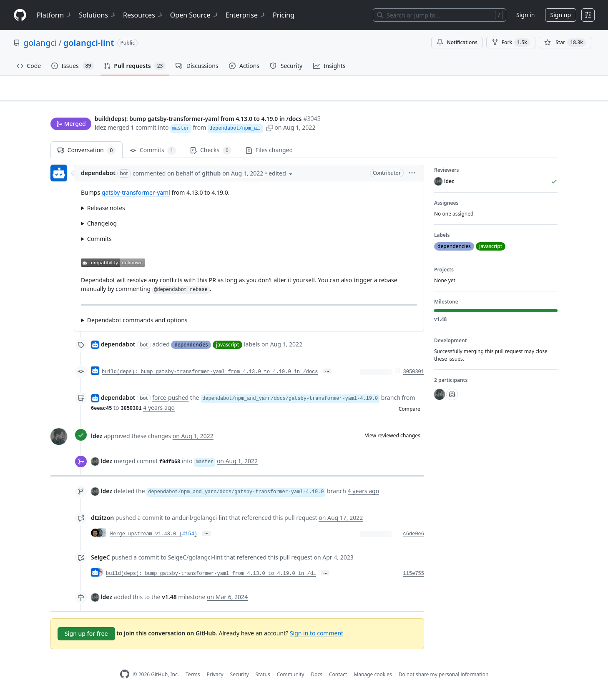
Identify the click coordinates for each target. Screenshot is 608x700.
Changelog (102, 227)
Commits (153, 154)
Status (263, 678)
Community (291, 678)
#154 (188, 538)
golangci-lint (89, 43)
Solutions (98, 15)
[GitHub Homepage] (125, 678)
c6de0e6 (414, 538)
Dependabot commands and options (137, 323)
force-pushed (170, 401)
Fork (511, 43)
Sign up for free (86, 637)
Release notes (106, 212)
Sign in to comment (317, 637)
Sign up (561, 15)
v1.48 (169, 601)
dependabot (98, 177)
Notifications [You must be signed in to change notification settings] (457, 42)
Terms (193, 678)
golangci (40, 43)
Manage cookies (373, 678)
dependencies (191, 348)
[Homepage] (20, 15)
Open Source (195, 15)
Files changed (269, 154)
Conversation (87, 154)
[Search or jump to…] (440, 15)
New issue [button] (532, 102)
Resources (143, 15)
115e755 (414, 577)
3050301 (414, 375)
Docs (317, 678)
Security (240, 678)
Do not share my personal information (444, 678)
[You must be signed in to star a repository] (565, 43)
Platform (54, 15)
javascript (227, 348)
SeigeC (100, 561)
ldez (100, 128)
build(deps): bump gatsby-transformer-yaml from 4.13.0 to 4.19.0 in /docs (210, 375)
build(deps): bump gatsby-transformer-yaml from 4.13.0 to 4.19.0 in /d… (211, 577)
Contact (338, 678)
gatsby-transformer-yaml (136, 196)
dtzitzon (102, 521)
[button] (393, 128)
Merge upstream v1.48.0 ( (146, 538)
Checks (211, 154)
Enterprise (246, 15)
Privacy (215, 678)
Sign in (525, 15)
